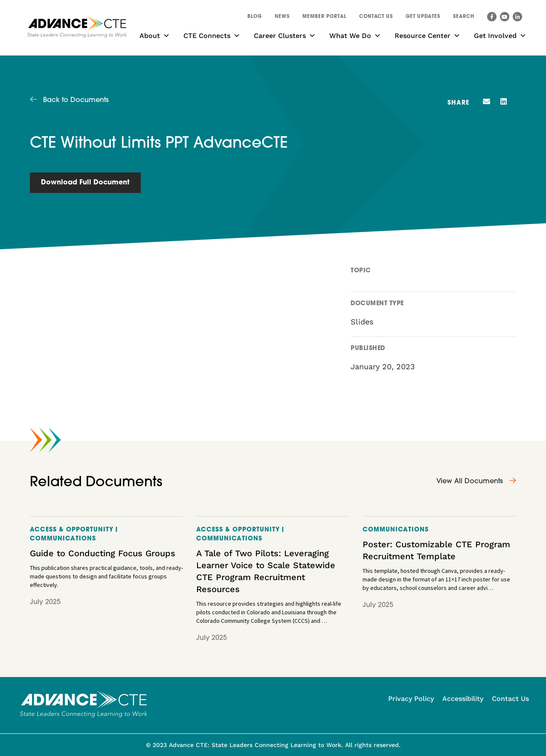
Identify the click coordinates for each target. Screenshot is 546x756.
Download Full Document (85, 183)
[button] (464, 18)
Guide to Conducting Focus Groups (103, 553)
